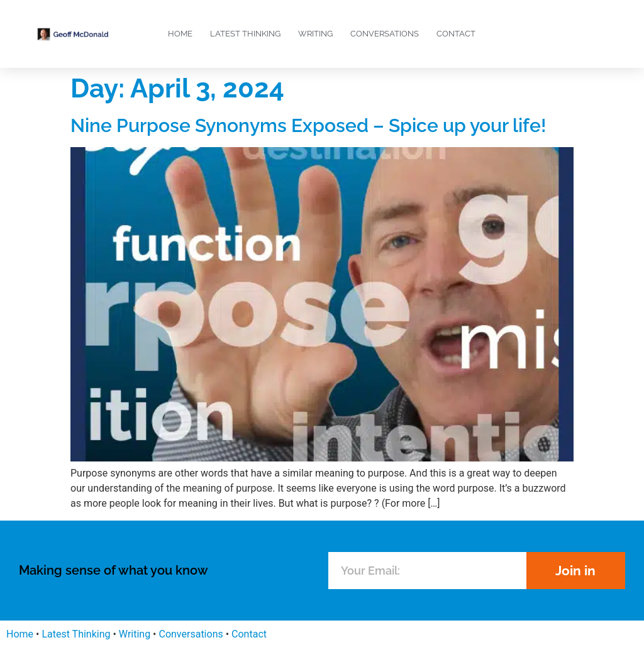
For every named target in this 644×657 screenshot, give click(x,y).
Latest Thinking (245, 34)
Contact (456, 34)
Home (180, 34)
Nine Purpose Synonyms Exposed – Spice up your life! (308, 125)
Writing (315, 34)
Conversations (385, 34)
